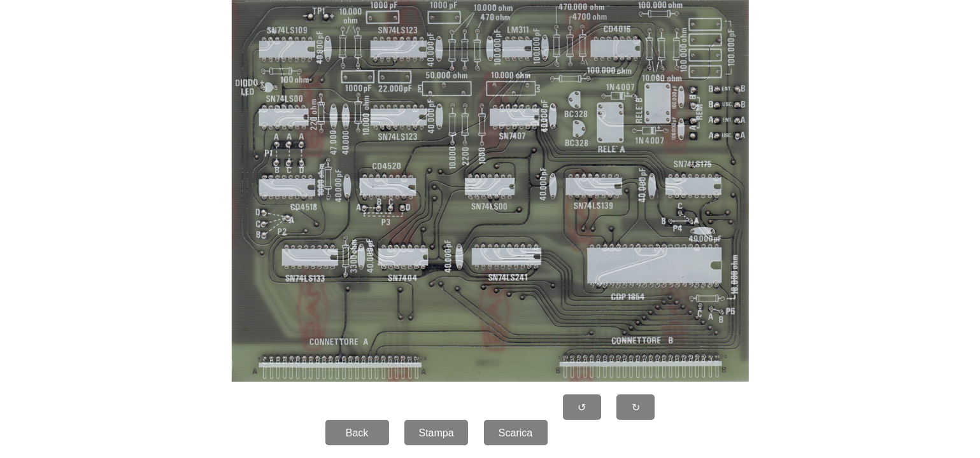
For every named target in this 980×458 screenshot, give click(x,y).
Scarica (515, 433)
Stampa (436, 433)
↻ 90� (636, 411)
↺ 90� (582, 411)
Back (357, 433)
